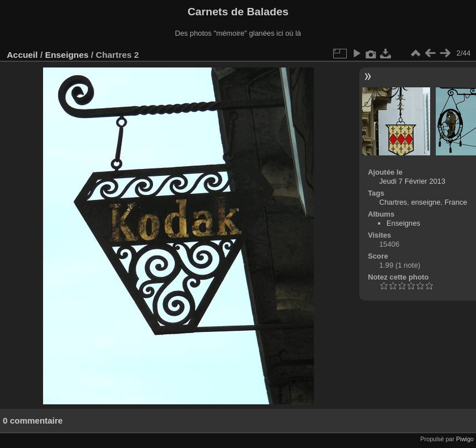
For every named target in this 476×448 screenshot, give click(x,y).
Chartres (393, 202)
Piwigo (465, 439)
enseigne (426, 202)
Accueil (22, 55)
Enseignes (67, 55)
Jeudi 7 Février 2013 (412, 181)
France (456, 202)
